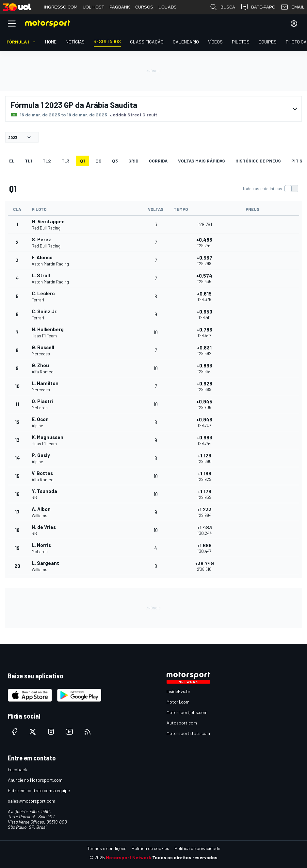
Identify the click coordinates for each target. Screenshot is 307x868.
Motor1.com (178, 702)
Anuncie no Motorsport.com (35, 780)
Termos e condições (107, 848)
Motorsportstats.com (188, 733)
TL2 (47, 161)
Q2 (98, 161)
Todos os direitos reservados (185, 857)
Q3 (115, 161)
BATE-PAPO (258, 7)
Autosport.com (182, 723)
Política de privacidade (197, 848)
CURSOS (144, 7)
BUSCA (222, 7)
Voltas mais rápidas (202, 161)
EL (12, 161)
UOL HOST (93, 7)
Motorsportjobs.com (187, 712)
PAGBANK (120, 7)
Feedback (17, 769)
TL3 (65, 161)
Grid (133, 161)
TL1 (28, 161)
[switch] (270, 189)
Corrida (158, 161)
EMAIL (292, 7)
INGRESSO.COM (61, 7)
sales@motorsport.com (32, 801)
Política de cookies (150, 848)
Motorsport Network (129, 857)
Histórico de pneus (258, 161)
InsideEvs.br (178, 691)
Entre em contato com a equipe (39, 790)
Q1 (82, 161)
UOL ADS (168, 7)
